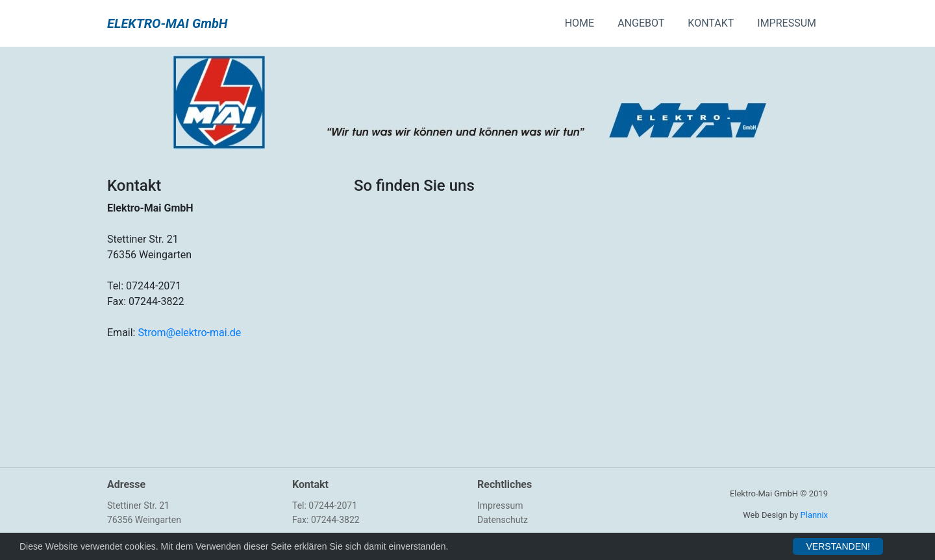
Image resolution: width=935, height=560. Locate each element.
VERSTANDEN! (838, 546)
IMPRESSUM (787, 23)
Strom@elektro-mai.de (189, 333)
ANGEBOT (641, 23)
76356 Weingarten (144, 520)
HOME (580, 23)
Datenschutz (503, 520)
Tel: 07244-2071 (325, 505)
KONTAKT (711, 23)
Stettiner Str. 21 (138, 505)
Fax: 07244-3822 (326, 520)
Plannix (814, 515)
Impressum (500, 505)
